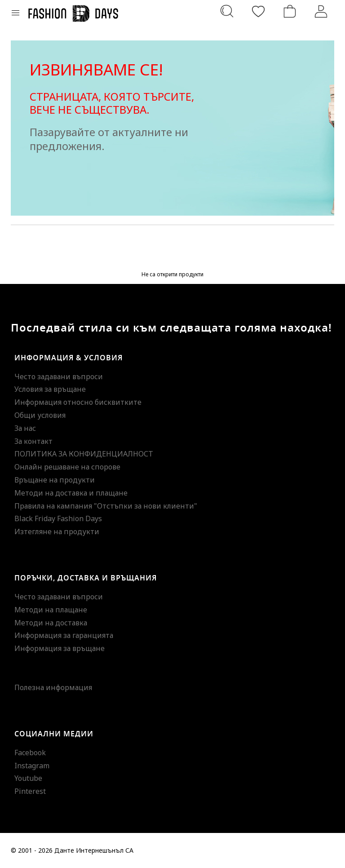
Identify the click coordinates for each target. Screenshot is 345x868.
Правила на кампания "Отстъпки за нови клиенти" (106, 506)
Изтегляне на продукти (57, 531)
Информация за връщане (60, 648)
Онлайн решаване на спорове (67, 467)
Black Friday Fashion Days (58, 518)
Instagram (32, 766)
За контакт (33, 441)
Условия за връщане (50, 389)
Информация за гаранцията (64, 635)
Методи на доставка (51, 623)
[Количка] (290, 11)
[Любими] (258, 11)
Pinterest (30, 791)
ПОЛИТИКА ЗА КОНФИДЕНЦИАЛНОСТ (84, 454)
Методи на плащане (51, 610)
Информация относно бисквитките (78, 402)
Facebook (30, 753)
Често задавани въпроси (59, 376)
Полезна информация (53, 687)
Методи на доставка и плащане (71, 493)
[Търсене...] (227, 11)
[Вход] (321, 11)
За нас (25, 428)
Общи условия (40, 415)
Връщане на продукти (55, 480)
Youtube (28, 778)
